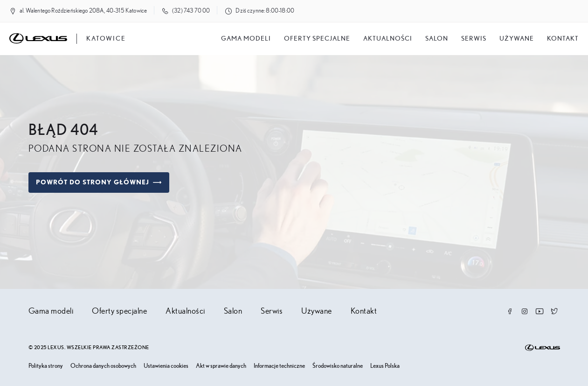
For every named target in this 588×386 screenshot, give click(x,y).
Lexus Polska (385, 366)
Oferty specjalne (317, 39)
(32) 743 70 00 (191, 11)
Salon (233, 311)
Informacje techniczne (279, 366)
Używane (517, 39)
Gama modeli (246, 39)
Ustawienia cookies (166, 366)
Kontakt (563, 39)
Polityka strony (46, 366)
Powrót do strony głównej (99, 182)
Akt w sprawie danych (221, 366)
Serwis (474, 39)
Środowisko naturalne (338, 366)
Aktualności (388, 39)
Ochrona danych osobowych (103, 366)
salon (437, 39)
